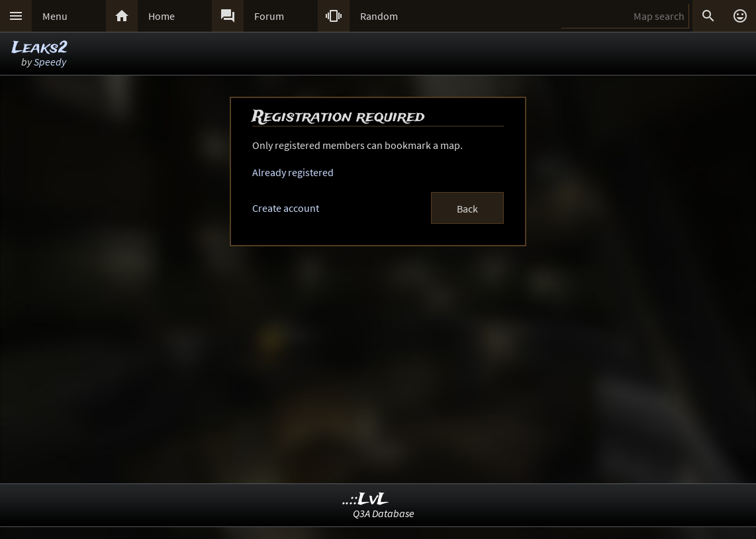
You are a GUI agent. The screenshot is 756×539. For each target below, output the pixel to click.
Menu (55, 16)
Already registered (293, 172)
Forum (269, 16)
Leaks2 (40, 48)
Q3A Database (384, 513)
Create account (286, 208)
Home (162, 16)
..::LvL (366, 500)
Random (379, 16)
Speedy (50, 62)
